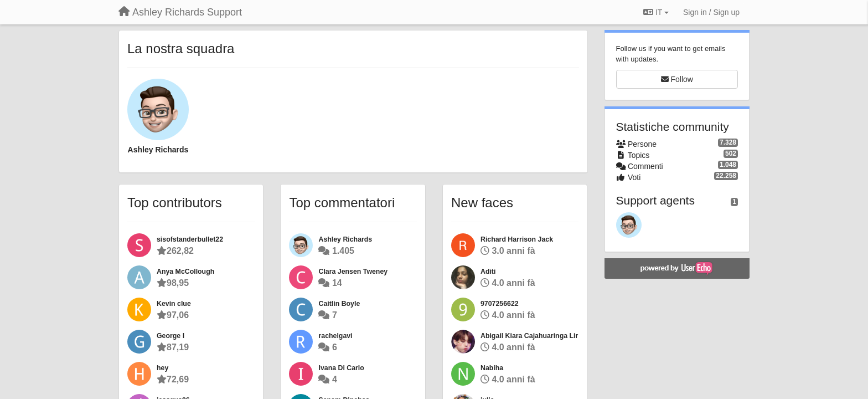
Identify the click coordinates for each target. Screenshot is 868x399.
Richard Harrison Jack (517, 239)
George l (170, 336)
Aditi (488, 272)
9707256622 (500, 304)
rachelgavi (335, 336)
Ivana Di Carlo (341, 368)
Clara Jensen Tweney (353, 272)
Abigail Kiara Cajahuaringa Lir (529, 336)
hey (162, 368)
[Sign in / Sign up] (711, 12)
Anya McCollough (185, 272)
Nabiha (492, 368)
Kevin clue (174, 304)
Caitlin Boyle (339, 304)
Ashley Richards (158, 150)
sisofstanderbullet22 (190, 239)
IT (656, 12)
